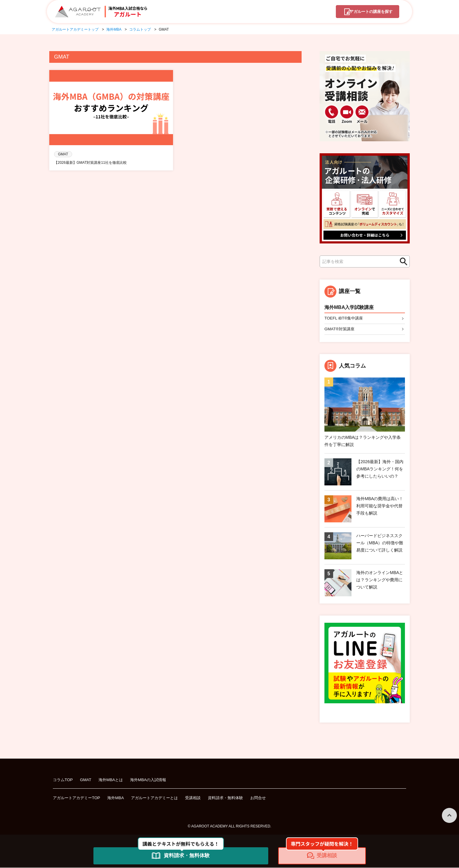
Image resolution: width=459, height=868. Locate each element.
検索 (402, 262)
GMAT (87, 780)
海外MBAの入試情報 (153, 780)
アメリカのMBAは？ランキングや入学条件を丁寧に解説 (363, 442)
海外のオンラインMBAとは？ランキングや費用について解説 (380, 580)
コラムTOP (64, 780)
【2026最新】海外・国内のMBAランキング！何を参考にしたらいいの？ (380, 469)
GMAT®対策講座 (340, 329)
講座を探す (367, 12)
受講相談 (202, 798)
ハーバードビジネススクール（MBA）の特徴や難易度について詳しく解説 (380, 543)
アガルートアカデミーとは (161, 798)
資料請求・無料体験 (236, 798)
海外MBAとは (113, 780)
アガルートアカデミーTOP (78, 798)
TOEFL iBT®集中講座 (345, 318)
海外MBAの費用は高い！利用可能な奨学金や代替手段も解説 (380, 506)
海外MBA (120, 798)
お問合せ (271, 798)
